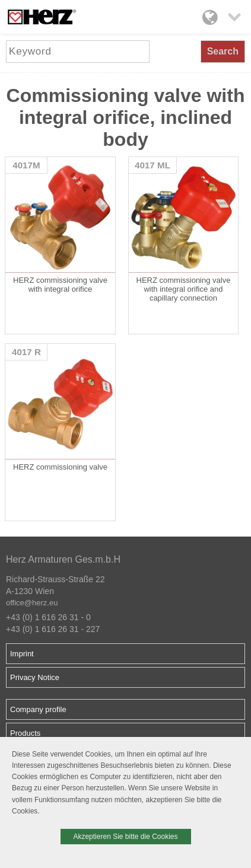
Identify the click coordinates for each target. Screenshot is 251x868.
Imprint (22, 654)
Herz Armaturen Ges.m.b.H (63, 559)
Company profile (38, 709)
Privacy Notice (35, 677)
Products (25, 733)
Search (223, 51)
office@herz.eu (32, 603)
